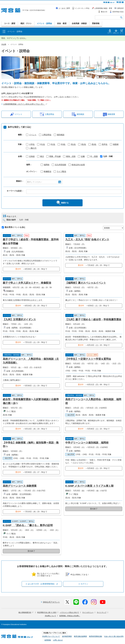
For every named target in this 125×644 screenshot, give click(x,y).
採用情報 (48, 640)
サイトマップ (102, 612)
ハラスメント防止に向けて (69, 612)
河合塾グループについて (51, 636)
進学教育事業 (67, 636)
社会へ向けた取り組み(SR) (114, 636)
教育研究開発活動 (96, 636)
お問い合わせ (58, 640)
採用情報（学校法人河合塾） (70, 616)
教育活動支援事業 (80, 636)
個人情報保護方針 (26, 612)
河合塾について (50, 616)
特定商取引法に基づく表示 (47, 612)
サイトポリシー (88, 612)
